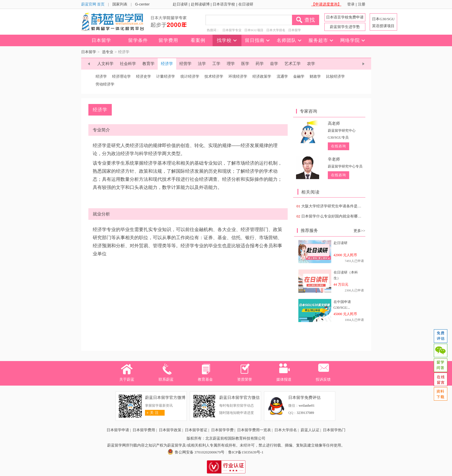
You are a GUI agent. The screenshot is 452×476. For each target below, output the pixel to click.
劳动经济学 (105, 84)
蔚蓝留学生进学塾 (345, 27)
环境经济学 (238, 76)
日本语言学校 (224, 4)
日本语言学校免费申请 (345, 17)
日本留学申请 (118, 430)
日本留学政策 (170, 430)
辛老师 (334, 159)
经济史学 (144, 76)
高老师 (334, 123)
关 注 (152, 413)
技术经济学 (214, 76)
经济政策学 (262, 76)
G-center (142, 4)
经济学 (101, 76)
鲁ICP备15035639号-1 (246, 452)
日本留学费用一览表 (254, 430)
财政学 (315, 76)
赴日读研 (180, 4)
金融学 (299, 76)
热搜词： (213, 30)
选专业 (108, 52)
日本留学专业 (232, 30)
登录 (351, 4)
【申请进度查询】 (326, 4)
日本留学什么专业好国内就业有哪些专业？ (337, 216)
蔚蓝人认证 (310, 430)
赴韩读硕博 (200, 4)
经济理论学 (121, 76)
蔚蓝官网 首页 (93, 4)
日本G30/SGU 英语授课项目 (383, 22)
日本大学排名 (276, 30)
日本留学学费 (222, 430)
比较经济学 (335, 76)
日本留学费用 (144, 430)
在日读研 (246, 4)
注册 (362, 4)
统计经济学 (190, 76)
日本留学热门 (334, 430)
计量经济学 (166, 76)
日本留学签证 (196, 430)
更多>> (359, 231)
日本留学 (295, 30)
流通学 (282, 76)
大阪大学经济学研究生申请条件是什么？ (335, 206)
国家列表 (120, 4)
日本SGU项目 (254, 30)
